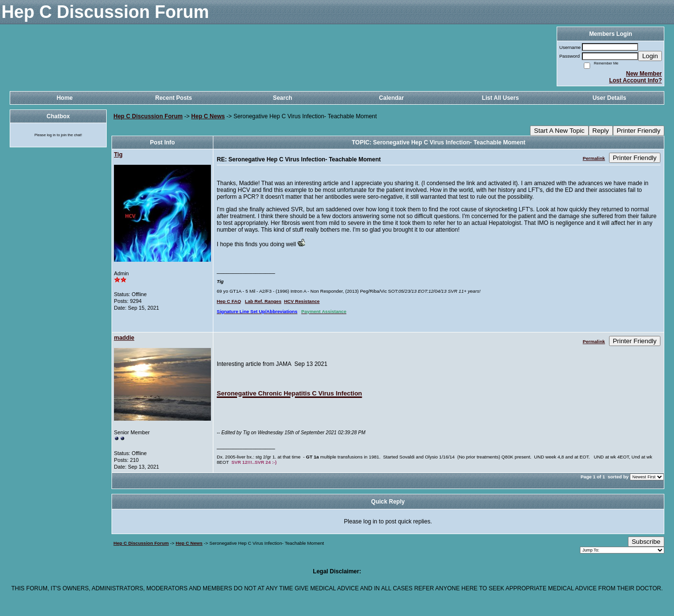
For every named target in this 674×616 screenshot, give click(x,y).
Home (65, 98)
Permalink (594, 158)
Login (650, 56)
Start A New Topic (559, 131)
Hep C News (208, 116)
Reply (601, 131)
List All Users (500, 98)
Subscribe (646, 542)
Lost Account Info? (635, 80)
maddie (124, 338)
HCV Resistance (302, 301)
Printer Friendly (639, 131)
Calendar (392, 98)
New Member (644, 74)
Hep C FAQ (229, 301)
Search (283, 98)
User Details (609, 98)
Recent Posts (174, 98)
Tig (118, 155)
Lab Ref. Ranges (263, 301)
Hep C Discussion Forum (148, 116)
